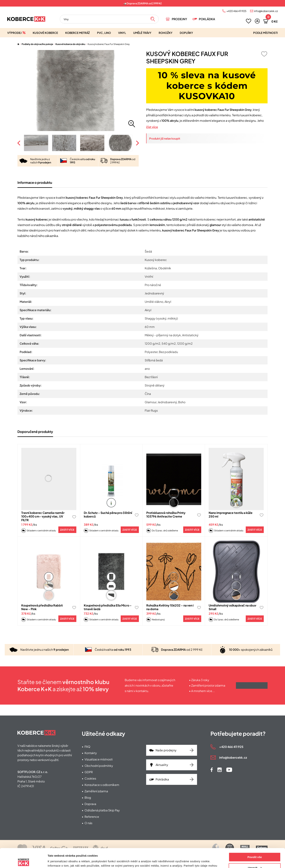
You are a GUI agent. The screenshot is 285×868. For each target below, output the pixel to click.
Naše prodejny (166, 750)
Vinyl (122, 33)
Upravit (255, 848)
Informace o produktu (35, 182)
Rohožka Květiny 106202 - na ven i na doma (170, 607)
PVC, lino (104, 33)
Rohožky (166, 33)
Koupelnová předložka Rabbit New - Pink (42, 607)
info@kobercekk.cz (266, 11)
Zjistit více (67, 530)
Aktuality (162, 765)
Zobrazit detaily (58, 861)
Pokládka (207, 19)
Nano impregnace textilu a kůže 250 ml (231, 515)
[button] (257, 21)
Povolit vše (255, 838)
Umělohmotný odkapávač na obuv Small (232, 607)
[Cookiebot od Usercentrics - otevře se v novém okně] (24, 861)
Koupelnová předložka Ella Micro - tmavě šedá (108, 607)
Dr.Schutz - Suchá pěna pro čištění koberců (108, 515)
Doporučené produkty (35, 432)
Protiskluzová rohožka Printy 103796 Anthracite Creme (166, 515)
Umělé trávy (142, 33)
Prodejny (179, 19)
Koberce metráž (78, 33)
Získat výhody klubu (252, 685)
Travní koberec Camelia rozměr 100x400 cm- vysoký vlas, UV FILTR (43, 516)
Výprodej (14, 33)
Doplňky (186, 33)
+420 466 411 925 (236, 11)
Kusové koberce (45, 33)
